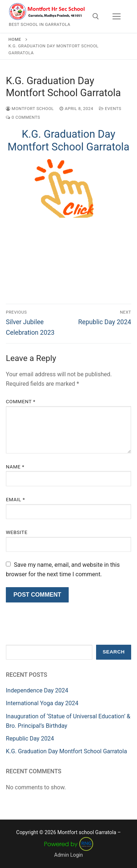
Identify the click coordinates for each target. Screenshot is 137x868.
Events (110, 109)
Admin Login (68, 855)
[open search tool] (96, 16)
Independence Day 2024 (37, 690)
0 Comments (23, 117)
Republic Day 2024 (30, 739)
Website (17, 532)
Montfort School (30, 109)
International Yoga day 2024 (42, 703)
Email (15, 499)
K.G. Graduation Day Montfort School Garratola (69, 140)
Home (15, 39)
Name (15, 467)
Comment (21, 401)
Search (114, 652)
